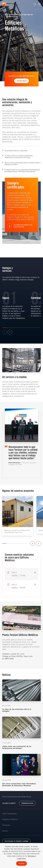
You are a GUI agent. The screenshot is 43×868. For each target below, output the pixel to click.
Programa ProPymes (10, 819)
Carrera (5, 831)
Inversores (6, 825)
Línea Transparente (9, 813)
